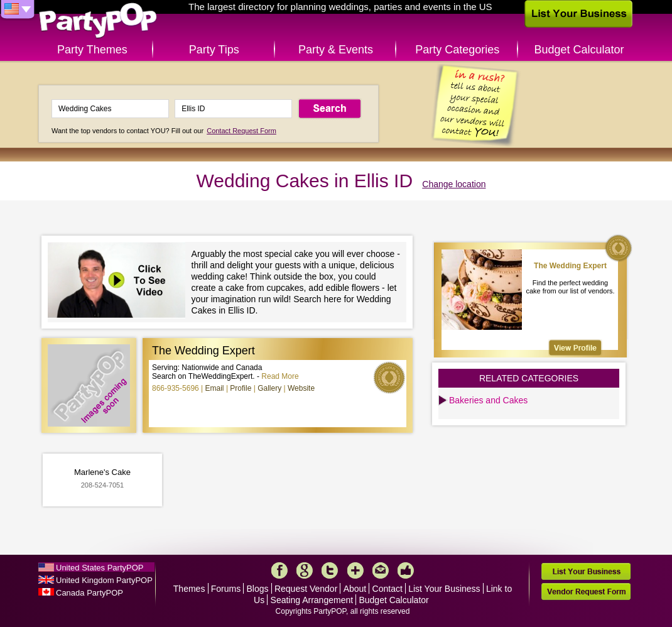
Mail (381, 570)
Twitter (330, 570)
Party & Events (336, 50)
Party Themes (92, 50)
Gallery (269, 388)
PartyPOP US (98, 21)
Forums (226, 589)
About (355, 589)
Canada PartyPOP (89, 593)
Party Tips (214, 50)
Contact (387, 589)
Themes (189, 589)
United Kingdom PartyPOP (104, 580)
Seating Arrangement (312, 600)
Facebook (279, 570)
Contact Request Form (241, 131)
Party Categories (457, 50)
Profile (241, 388)
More (355, 570)
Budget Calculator (579, 50)
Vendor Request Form (586, 592)
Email (215, 388)
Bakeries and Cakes (488, 400)
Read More (280, 376)
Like (406, 570)
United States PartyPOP (100, 568)
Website (301, 388)
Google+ (305, 570)
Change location (454, 184)
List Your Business (444, 589)
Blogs (258, 589)
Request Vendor (306, 589)
